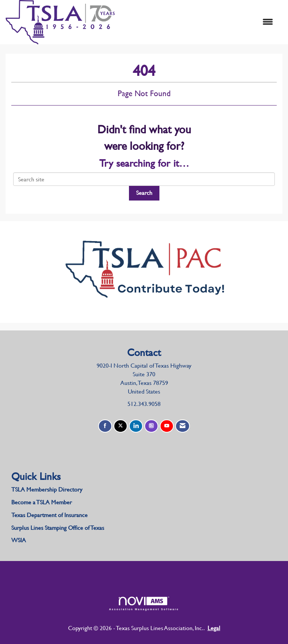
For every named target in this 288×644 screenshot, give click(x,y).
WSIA (19, 540)
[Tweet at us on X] (121, 426)
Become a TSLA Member (42, 502)
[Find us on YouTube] (167, 426)
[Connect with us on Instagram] (151, 426)
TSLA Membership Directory (47, 489)
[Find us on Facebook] (105, 426)
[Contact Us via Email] (183, 426)
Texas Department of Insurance (50, 515)
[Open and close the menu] (198, 22)
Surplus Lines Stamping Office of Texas (58, 528)
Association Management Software (144, 604)
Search (144, 193)
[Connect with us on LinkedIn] (136, 426)
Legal (214, 628)
